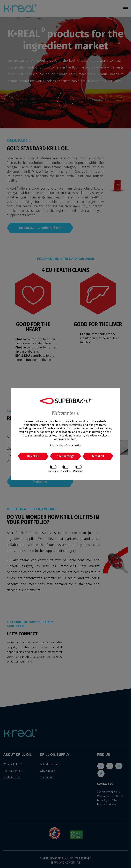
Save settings (65, 456)
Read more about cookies (65, 445)
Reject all (33, 456)
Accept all (98, 456)
